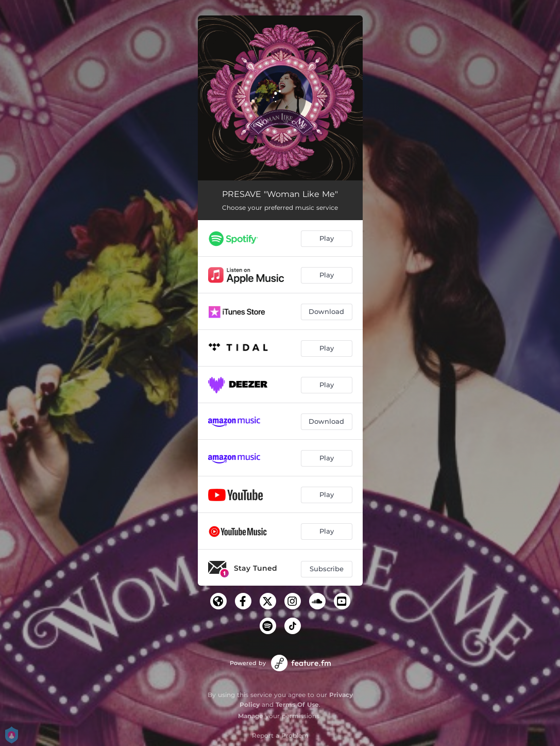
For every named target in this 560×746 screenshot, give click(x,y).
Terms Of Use (297, 704)
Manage (251, 716)
